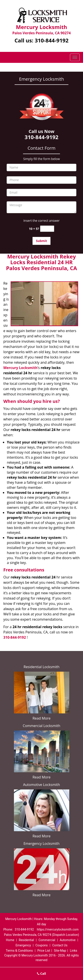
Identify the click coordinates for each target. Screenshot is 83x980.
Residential (26, 940)
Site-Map (60, 951)
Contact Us (60, 945)
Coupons (42, 945)
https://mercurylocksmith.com (58, 929)
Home (10, 940)
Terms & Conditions (19, 951)
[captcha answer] (47, 229)
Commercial (47, 940)
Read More (41, 718)
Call (41, 974)
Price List (44, 951)
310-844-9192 (52, 40)
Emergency (23, 945)
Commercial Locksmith (42, 726)
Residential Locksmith (42, 667)
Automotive (68, 940)
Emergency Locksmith (41, 844)
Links (74, 951)
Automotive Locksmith (41, 785)
